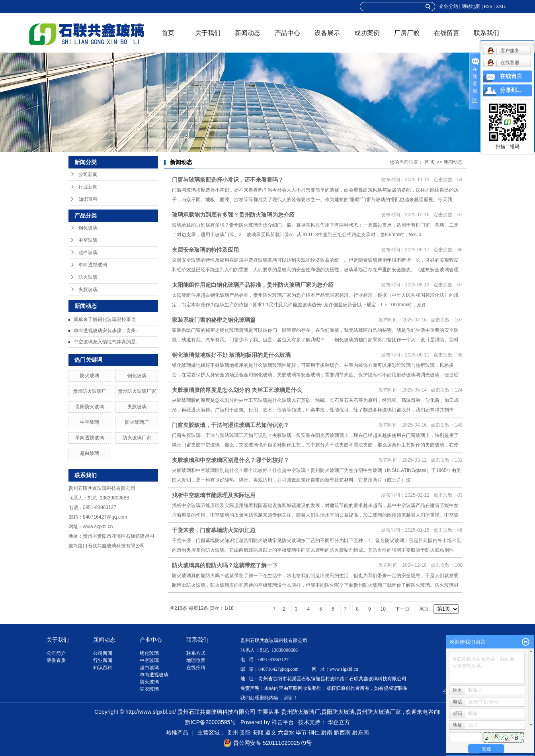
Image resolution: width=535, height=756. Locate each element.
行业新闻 (88, 187)
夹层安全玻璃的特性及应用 (205, 250)
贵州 (232, 732)
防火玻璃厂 (137, 422)
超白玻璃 (88, 253)
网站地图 (471, 6)
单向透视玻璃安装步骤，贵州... (107, 331)
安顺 (258, 732)
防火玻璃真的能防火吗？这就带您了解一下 (225, 565)
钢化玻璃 (88, 228)
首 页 (430, 162)
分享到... (511, 90)
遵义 (271, 732)
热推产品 (177, 732)
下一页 (402, 609)
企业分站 (449, 6)
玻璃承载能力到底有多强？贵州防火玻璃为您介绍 (233, 215)
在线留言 (447, 33)
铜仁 (314, 732)
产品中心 (287, 33)
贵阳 (245, 732)
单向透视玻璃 (93, 265)
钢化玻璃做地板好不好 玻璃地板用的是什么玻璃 (231, 355)
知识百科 (88, 199)
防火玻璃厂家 (137, 438)
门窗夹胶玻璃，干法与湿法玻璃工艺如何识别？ (230, 425)
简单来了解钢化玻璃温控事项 (105, 319)
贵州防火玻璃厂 (90, 391)
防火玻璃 (88, 277)
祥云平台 (283, 722)
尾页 (424, 609)
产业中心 (151, 640)
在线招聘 (196, 668)
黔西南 (342, 732)
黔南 (327, 732)
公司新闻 (88, 174)
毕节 (301, 732)
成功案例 (367, 33)
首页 (168, 33)
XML (501, 6)
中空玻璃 (88, 240)
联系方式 (196, 653)
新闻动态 (248, 33)
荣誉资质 (56, 660)
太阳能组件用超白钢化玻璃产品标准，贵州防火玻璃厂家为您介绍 (253, 285)
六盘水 (286, 732)
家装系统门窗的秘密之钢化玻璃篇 (214, 320)
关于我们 (208, 33)
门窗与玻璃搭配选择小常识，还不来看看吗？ (228, 180)
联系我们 (486, 33)
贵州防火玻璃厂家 (137, 391)
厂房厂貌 (407, 33)
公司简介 (56, 653)
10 (383, 609)
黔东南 (361, 732)
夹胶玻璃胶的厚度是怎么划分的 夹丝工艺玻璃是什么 (237, 390)
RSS (488, 6)
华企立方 (339, 722)
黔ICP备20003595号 (211, 722)
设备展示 (327, 33)
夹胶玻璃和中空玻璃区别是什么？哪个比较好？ (230, 460)
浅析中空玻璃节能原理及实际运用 (214, 495)
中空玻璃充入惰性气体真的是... (107, 342)
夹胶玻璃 (88, 290)
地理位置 (196, 660)
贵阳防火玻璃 (90, 407)
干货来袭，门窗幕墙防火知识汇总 (214, 530)
